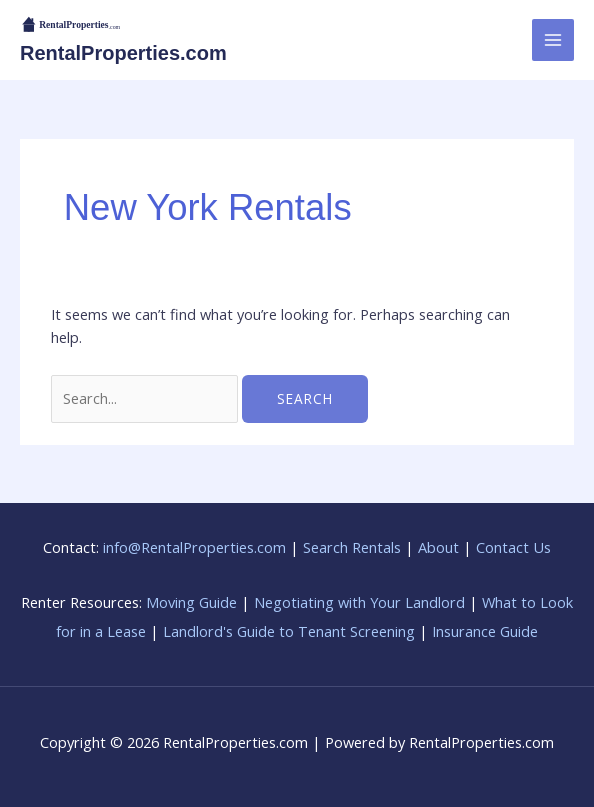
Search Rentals (352, 547)
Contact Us (513, 547)
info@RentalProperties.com (194, 547)
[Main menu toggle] (553, 40)
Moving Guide (191, 602)
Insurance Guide (485, 631)
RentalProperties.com (123, 53)
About (438, 547)
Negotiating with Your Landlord (359, 602)
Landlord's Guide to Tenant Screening (289, 631)
